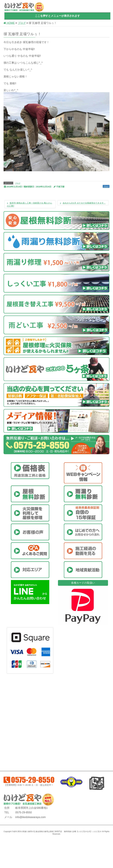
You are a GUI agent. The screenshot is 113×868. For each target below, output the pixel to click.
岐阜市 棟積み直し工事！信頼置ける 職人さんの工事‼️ (30, 204)
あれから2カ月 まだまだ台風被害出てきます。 (84, 203)
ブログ (18, 183)
